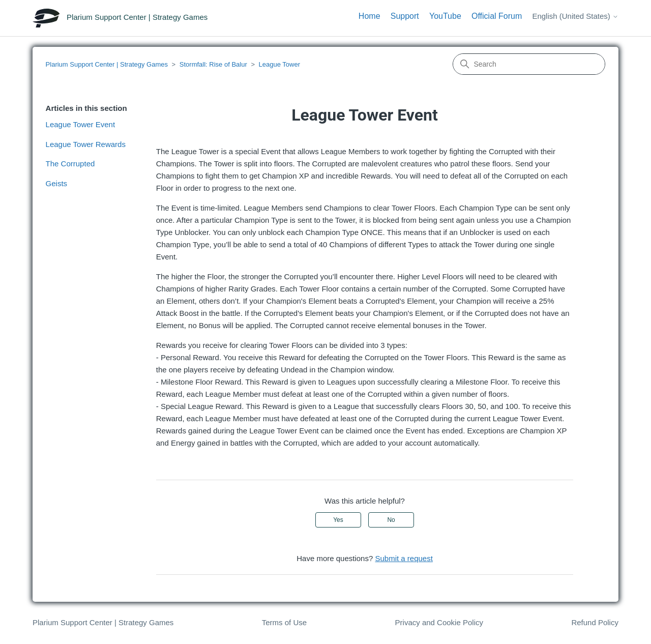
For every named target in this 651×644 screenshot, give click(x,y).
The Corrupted (70, 164)
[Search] (529, 64)
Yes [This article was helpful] (338, 520)
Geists (57, 183)
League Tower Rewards (86, 144)
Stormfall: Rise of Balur (213, 64)
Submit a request (404, 558)
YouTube (445, 16)
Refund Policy (595, 622)
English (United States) (575, 16)
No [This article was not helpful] (391, 520)
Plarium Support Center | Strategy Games (107, 64)
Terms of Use (284, 622)
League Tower (279, 64)
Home (369, 16)
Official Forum (497, 16)
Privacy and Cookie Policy (439, 622)
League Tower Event (81, 124)
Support (405, 16)
